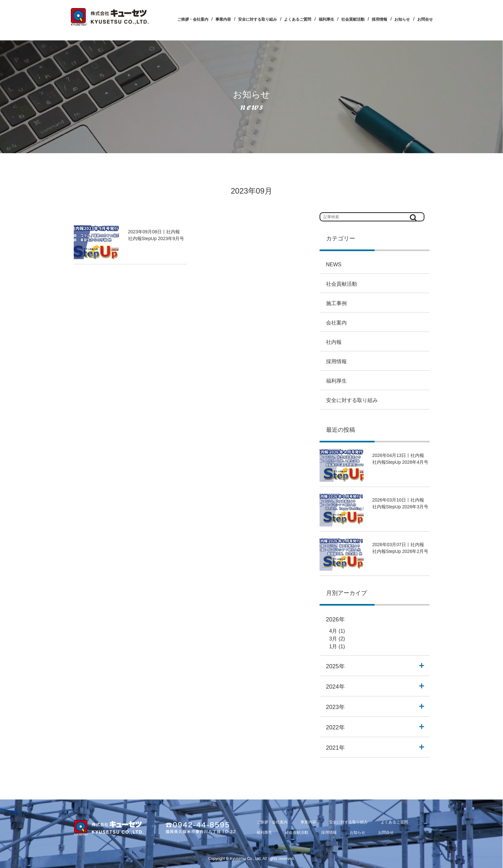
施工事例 (336, 303)
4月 (333, 631)
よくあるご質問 (298, 19)
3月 (333, 639)
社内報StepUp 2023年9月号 (156, 238)
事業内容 (223, 19)
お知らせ (402, 19)
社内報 (334, 342)
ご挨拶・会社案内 (193, 19)
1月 (333, 646)
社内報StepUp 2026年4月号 (400, 462)
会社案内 (336, 323)
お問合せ (425, 19)
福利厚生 (326, 19)
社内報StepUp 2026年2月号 (400, 551)
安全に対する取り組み (257, 19)
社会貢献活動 (353, 19)
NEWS (334, 265)
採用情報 (379, 19)
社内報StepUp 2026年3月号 (400, 507)
